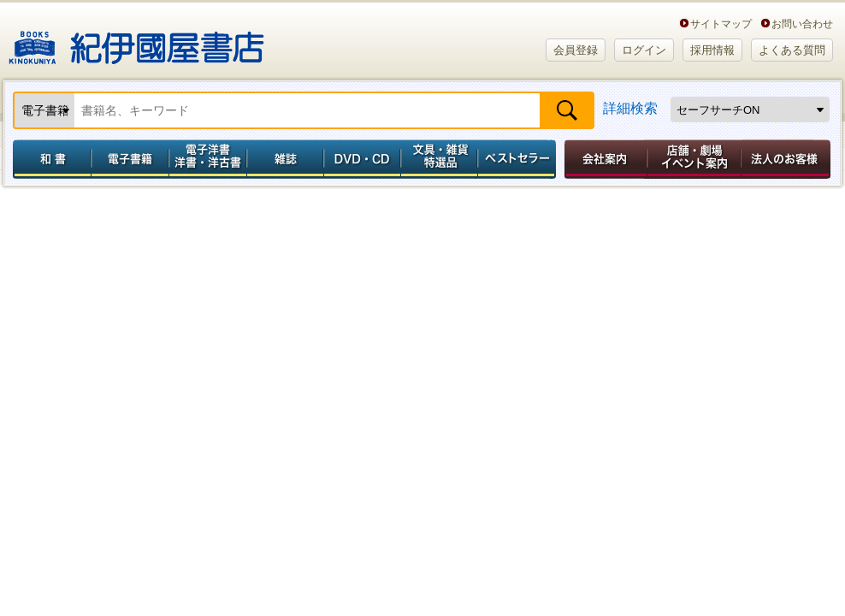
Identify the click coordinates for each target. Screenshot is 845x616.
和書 (49, 159)
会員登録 (576, 50)
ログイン (644, 50)
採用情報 (712, 50)
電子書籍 (130, 159)
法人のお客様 (787, 159)
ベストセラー (519, 159)
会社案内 (603, 159)
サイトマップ (721, 24)
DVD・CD (363, 159)
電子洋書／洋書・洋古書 (207, 159)
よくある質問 (792, 50)
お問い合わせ (802, 24)
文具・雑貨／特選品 (440, 159)
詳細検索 (630, 108)
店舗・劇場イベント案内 (694, 159)
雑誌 (285, 159)
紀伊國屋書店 (136, 41)
